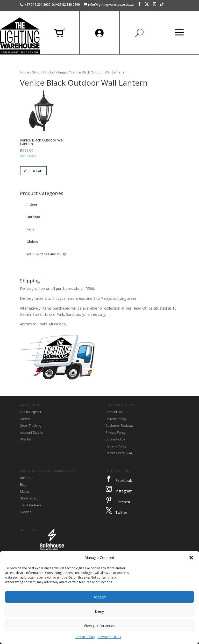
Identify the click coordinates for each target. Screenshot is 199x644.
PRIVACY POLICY (109, 637)
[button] (191, 558)
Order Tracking (31, 426)
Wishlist (26, 439)
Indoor (32, 204)
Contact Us (114, 412)
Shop (36, 72)
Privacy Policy (115, 433)
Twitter (121, 512)
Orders (25, 419)
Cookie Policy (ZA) (119, 453)
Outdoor (33, 217)
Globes (32, 242)
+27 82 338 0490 (66, 5)
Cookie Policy (85, 637)
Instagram (124, 491)
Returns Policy (116, 446)
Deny (99, 611)
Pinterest (123, 502)
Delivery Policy (116, 419)
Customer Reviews (119, 426)
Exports (26, 512)
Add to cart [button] (33, 171)
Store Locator (30, 498)
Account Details (31, 433)
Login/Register (31, 412)
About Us (27, 478)
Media (24, 492)
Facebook (124, 480)
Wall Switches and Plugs (46, 254)
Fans (30, 229)
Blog (23, 485)
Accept (100, 597)
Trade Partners (31, 505)
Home (25, 72)
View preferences (99, 625)
